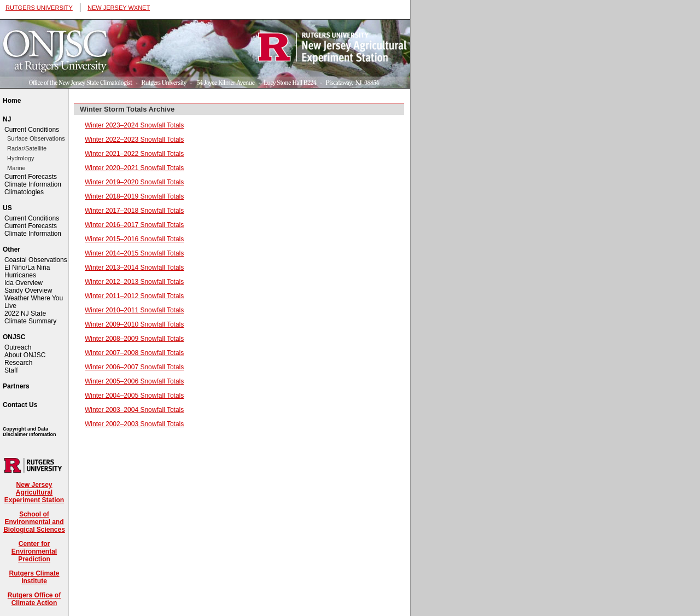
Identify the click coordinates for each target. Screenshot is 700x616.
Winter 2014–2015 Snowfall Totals (134, 253)
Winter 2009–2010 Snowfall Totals (134, 324)
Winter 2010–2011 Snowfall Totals (134, 310)
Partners (16, 386)
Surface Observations (36, 138)
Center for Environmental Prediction (34, 551)
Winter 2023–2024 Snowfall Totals (134, 125)
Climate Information (33, 184)
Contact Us (20, 405)
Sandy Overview (28, 290)
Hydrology (21, 158)
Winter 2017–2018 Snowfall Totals (134, 211)
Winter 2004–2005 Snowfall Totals (134, 396)
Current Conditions (32, 130)
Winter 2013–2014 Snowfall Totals (134, 268)
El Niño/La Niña (27, 268)
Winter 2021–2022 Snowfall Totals (134, 154)
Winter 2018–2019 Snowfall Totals (134, 196)
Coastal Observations (36, 260)
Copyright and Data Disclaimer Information (30, 432)
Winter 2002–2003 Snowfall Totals (134, 424)
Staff (11, 370)
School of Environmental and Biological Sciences (34, 522)
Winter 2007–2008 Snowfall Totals (134, 353)
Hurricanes (20, 275)
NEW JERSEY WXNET (119, 8)
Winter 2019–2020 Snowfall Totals (134, 182)
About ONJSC (25, 355)
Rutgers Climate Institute (34, 577)
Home (12, 101)
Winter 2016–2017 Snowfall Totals (134, 225)
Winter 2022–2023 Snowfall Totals (134, 140)
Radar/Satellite (27, 148)
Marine (16, 168)
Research (18, 363)
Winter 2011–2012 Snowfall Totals (134, 296)
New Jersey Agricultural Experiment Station (34, 492)
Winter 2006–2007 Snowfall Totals (134, 367)
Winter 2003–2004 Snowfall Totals (134, 410)
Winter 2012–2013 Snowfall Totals (134, 282)
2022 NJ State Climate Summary (30, 317)
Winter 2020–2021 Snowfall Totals (134, 168)
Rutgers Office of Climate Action (34, 599)
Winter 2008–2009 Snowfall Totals (134, 339)
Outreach (18, 347)
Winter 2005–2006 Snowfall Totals (134, 381)
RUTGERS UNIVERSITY (39, 8)
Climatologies (24, 192)
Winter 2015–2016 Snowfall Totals (134, 239)
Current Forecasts (31, 177)
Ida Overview (24, 283)
